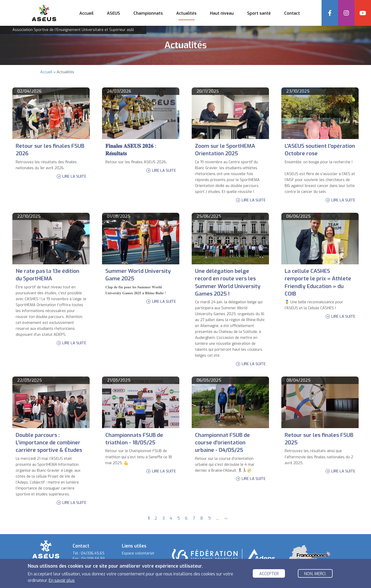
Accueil (86, 13)
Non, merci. (315, 574)
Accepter (269, 574)
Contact (292, 13)
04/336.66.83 (93, 559)
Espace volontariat (138, 553)
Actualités (186, 13)
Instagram (346, 13)
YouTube (363, 13)
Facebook (330, 13)
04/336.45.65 (93, 553)
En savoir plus (62, 581)
